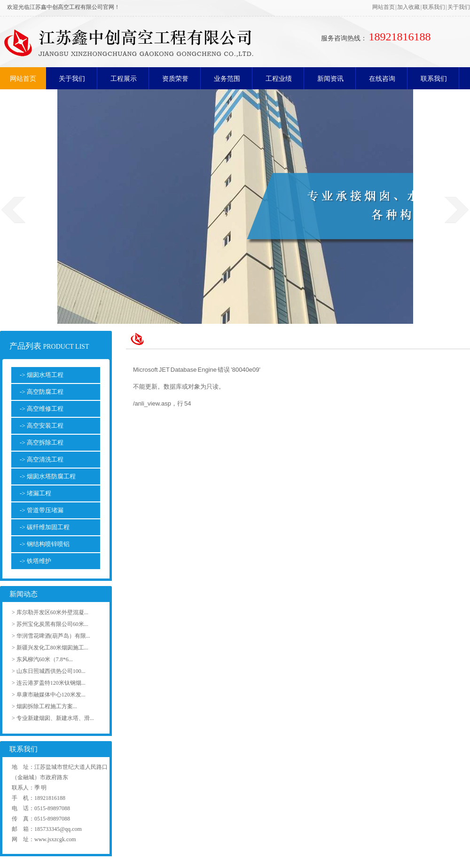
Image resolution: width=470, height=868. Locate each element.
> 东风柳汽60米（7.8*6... (42, 659)
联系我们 (434, 7)
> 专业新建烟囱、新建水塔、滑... (53, 718)
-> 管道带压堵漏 (42, 510)
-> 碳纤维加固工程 (45, 527)
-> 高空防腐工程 (42, 392)
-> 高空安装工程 (42, 426)
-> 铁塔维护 (35, 561)
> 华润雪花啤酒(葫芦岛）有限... (51, 636)
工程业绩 (279, 79)
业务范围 (227, 79)
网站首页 (384, 7)
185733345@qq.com (58, 829)
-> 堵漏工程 (35, 493)
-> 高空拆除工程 (42, 442)
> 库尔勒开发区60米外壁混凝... (50, 612)
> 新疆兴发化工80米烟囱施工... (50, 648)
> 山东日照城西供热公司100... (49, 671)
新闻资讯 (330, 79)
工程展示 (124, 79)
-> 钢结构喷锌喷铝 (45, 544)
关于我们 (459, 7)
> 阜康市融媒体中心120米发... (49, 695)
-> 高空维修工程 (42, 409)
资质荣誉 (175, 79)
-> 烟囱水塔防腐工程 (48, 476)
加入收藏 (408, 7)
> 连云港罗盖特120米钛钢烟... (49, 683)
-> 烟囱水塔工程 (42, 375)
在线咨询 (382, 79)
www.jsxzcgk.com (55, 839)
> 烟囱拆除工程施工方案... (44, 706)
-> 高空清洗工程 (42, 459)
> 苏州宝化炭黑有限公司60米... (50, 624)
